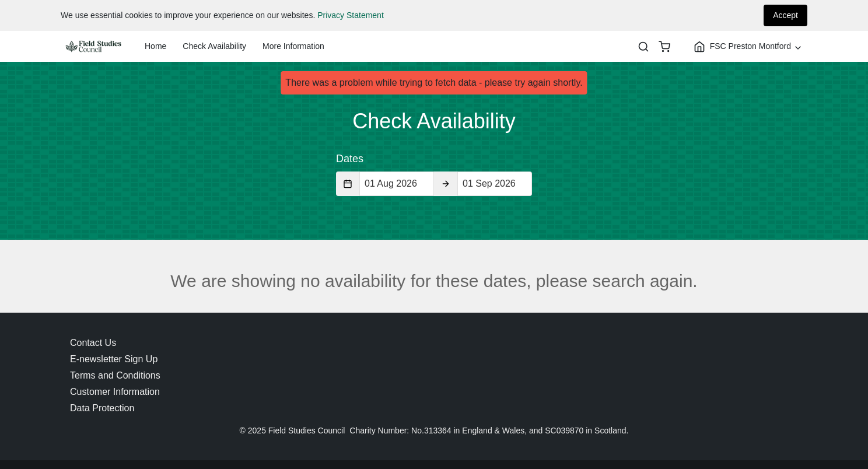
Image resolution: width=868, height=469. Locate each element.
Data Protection (102, 408)
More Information (293, 46)
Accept (785, 15)
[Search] (643, 47)
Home (155, 46)
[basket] (664, 47)
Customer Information (115, 392)
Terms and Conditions (115, 375)
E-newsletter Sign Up (114, 359)
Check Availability (214, 46)
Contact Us (93, 343)
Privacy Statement (351, 15)
